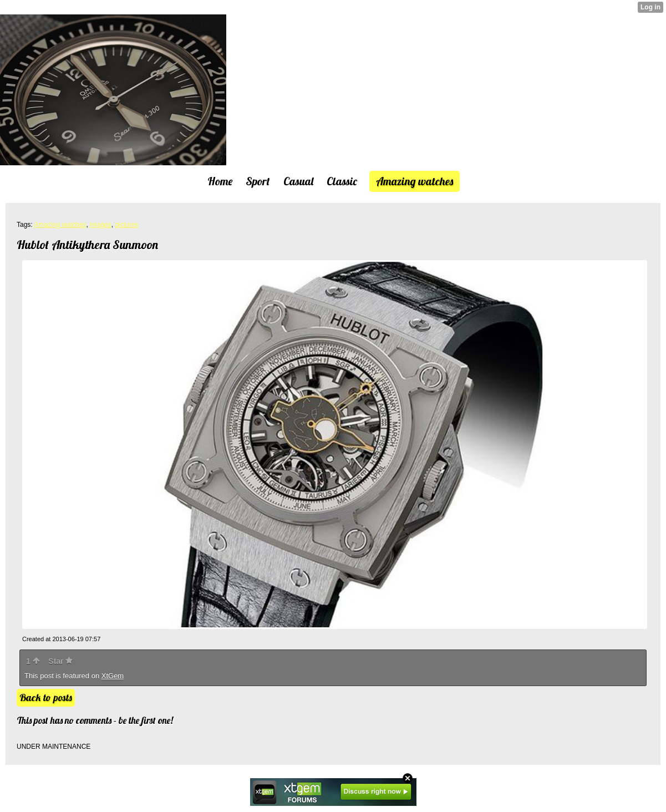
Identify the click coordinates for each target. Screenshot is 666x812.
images (101, 225)
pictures (126, 225)
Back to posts (46, 697)
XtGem (113, 676)
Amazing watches (60, 225)
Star (60, 661)
